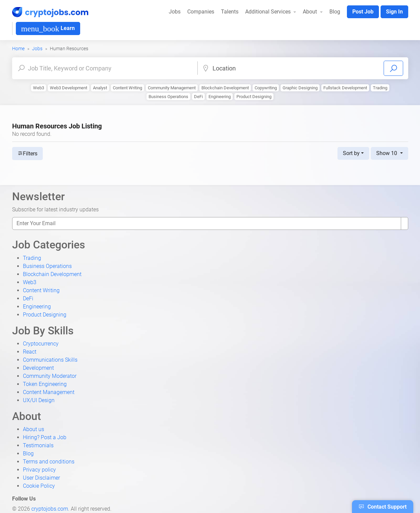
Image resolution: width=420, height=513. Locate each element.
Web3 (39, 88)
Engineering (220, 97)
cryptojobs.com (50, 509)
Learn (48, 29)
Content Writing (127, 88)
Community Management (172, 88)
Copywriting (266, 88)
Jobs (175, 12)
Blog (335, 12)
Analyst (100, 88)
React (30, 352)
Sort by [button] (351, 153)
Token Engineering (45, 384)
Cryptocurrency (41, 344)
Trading (380, 88)
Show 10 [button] (387, 153)
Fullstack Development (345, 88)
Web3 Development (69, 88)
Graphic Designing (300, 88)
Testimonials (38, 445)
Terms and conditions (49, 462)
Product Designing (254, 97)
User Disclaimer (41, 478)
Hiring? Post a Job (45, 437)
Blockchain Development (225, 88)
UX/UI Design (39, 400)
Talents (230, 12)
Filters (27, 153)
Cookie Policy (39, 486)
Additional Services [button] (269, 12)
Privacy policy (39, 470)
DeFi (198, 97)
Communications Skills (50, 360)
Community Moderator (50, 376)
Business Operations (168, 97)
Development (38, 368)
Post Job (363, 12)
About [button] (311, 12)
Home (18, 49)
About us (34, 429)
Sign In (394, 12)
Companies (201, 12)
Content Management (49, 392)
